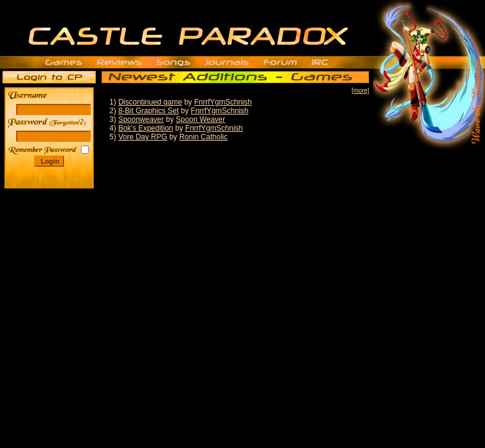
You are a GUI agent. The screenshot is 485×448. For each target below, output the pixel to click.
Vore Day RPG (143, 137)
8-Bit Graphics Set (148, 111)
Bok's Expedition (145, 128)
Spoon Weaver (201, 119)
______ (69, 122)
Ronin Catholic (203, 137)
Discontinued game (150, 102)
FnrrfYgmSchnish (223, 102)
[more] (360, 91)
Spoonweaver (141, 119)
